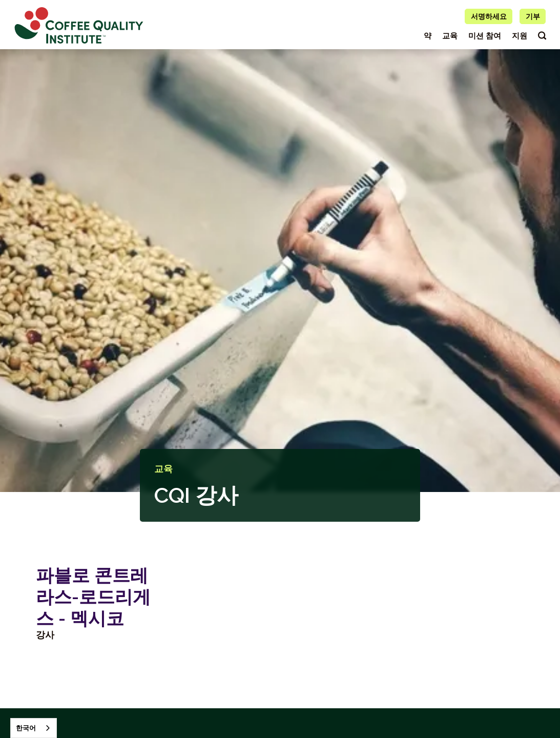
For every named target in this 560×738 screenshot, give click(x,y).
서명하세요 (489, 16)
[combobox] (34, 728)
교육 (450, 36)
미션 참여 (485, 36)
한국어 (26, 728)
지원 (520, 36)
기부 (533, 16)
